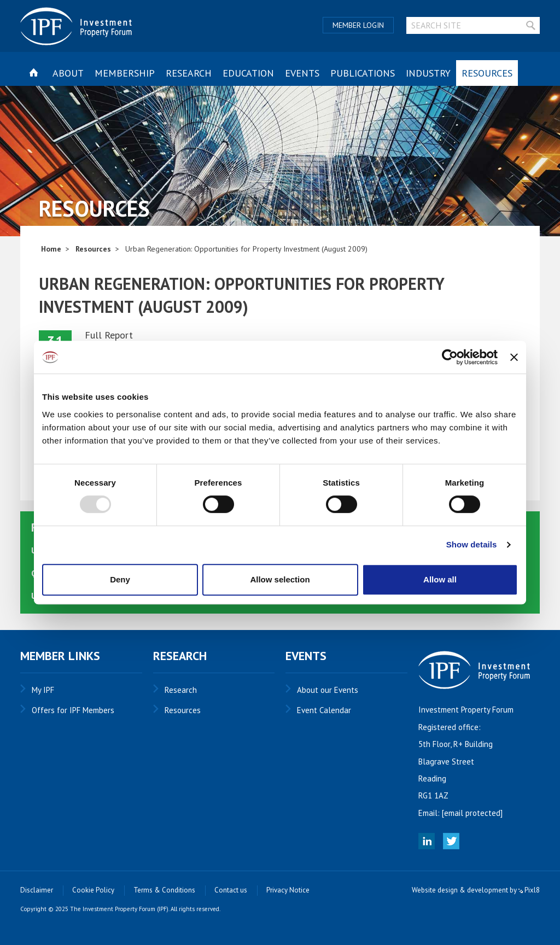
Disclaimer (37, 890)
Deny (120, 579)
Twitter (451, 841)
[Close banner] (514, 357)
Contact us (231, 890)
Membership (125, 73)
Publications (363, 73)
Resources (487, 73)
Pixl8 (529, 890)
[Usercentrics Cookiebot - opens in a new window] (450, 357)
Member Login (358, 25)
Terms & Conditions (164, 890)
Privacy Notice (288, 890)
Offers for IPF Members (73, 710)
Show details (472, 544)
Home (51, 249)
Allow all (440, 579)
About (68, 73)
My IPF (43, 690)
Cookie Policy (93, 890)
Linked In (427, 841)
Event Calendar (324, 710)
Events (302, 73)
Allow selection (280, 579)
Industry (428, 73)
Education (248, 73)
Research (189, 73)
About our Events (328, 690)
